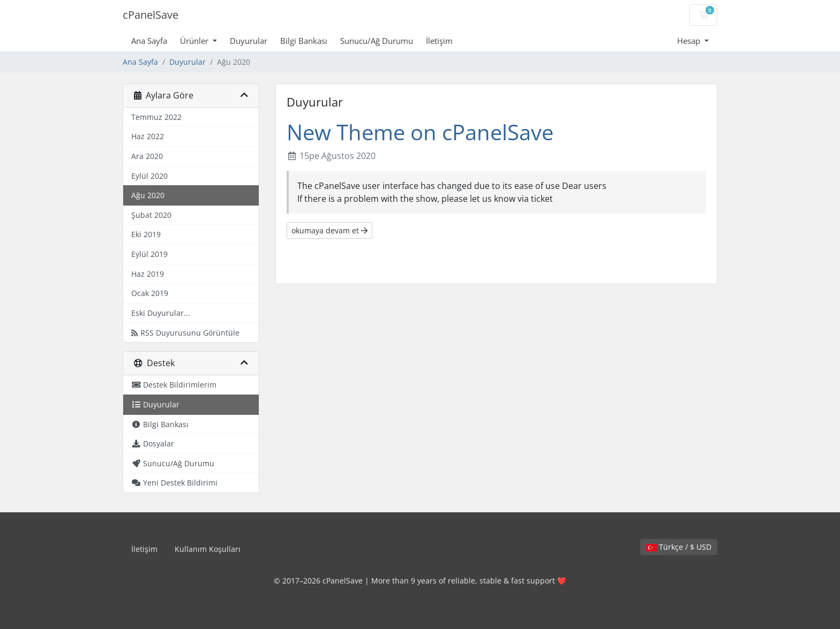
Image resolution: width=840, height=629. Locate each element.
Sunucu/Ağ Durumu (377, 41)
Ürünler (195, 41)
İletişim (439, 41)
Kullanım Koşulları (208, 549)
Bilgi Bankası (304, 41)
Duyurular (249, 41)
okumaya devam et (329, 230)
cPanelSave (151, 15)
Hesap (690, 41)
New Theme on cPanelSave (420, 132)
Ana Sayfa (149, 41)
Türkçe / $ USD (679, 547)
